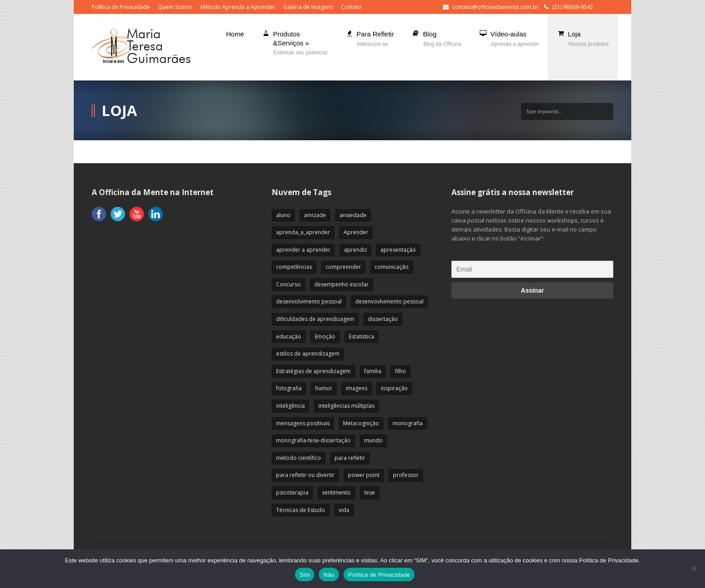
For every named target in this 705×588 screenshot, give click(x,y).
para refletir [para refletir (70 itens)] (350, 458)
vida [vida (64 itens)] (344, 510)
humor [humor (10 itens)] (324, 388)
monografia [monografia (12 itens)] (408, 423)
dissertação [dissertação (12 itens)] (383, 319)
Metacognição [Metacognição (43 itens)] (361, 423)
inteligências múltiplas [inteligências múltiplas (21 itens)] (346, 406)
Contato (351, 7)
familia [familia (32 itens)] (373, 371)
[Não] (694, 569)
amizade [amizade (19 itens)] (315, 215)
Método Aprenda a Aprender (238, 7)
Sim (305, 575)
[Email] (532, 269)
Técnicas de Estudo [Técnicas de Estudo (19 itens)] (301, 510)
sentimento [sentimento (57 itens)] (336, 492)
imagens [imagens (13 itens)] (357, 388)
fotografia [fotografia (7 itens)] (289, 388)
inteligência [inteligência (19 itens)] (290, 406)
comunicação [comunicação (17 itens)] (392, 267)
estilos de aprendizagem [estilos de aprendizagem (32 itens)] (308, 354)
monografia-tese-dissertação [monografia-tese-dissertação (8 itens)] (313, 440)
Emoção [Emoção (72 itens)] (325, 336)
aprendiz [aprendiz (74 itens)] (355, 250)
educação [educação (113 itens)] (289, 336)
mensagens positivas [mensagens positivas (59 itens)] (303, 423)
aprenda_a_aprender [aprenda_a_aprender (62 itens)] (303, 232)
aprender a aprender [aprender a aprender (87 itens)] (303, 250)
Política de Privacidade (121, 7)
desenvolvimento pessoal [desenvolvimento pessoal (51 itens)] (309, 301)
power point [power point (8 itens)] (364, 475)
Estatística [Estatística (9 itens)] (361, 336)
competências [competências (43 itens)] (294, 267)
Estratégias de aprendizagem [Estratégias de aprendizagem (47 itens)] (313, 371)
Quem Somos (175, 7)
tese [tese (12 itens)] (370, 492)
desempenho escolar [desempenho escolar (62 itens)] (341, 284)
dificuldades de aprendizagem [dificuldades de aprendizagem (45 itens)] (315, 319)
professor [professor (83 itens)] (406, 475)
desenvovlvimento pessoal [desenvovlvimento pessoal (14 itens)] (389, 301)
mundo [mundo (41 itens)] (373, 440)
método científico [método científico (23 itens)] (299, 458)
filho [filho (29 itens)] (400, 371)
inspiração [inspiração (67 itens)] (394, 388)
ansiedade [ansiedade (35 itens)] (353, 215)
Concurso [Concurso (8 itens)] (288, 284)
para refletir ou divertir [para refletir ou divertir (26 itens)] (305, 475)
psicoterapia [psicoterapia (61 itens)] (292, 492)
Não (329, 575)
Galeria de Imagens (308, 7)
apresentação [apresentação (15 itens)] (398, 250)
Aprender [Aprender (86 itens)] (356, 232)
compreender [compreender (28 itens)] (343, 267)
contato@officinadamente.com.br (495, 7)
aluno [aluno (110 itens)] (283, 215)
